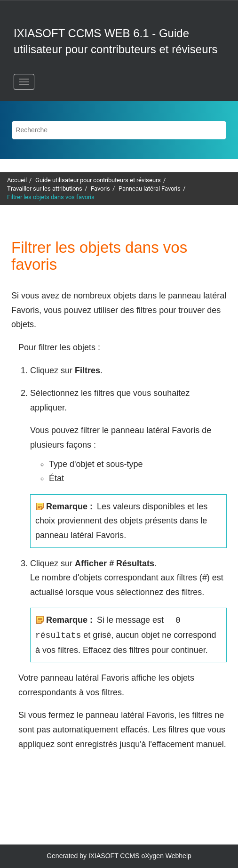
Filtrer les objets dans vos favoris (51, 197)
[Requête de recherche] (119, 130)
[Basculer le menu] (24, 82)
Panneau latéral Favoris (150, 189)
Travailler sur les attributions (45, 189)
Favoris (100, 189)
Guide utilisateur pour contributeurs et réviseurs (98, 180)
